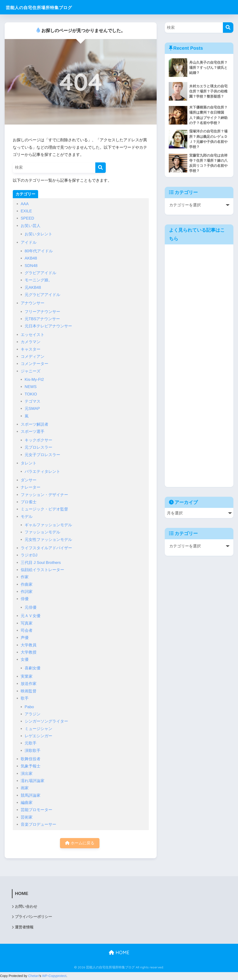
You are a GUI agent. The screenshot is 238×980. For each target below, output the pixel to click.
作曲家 (27, 584)
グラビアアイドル (40, 273)
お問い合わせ (26, 907)
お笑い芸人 (31, 226)
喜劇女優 (33, 668)
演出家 (27, 774)
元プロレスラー (38, 447)
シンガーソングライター (46, 721)
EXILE (26, 211)
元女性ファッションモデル (48, 540)
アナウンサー (33, 303)
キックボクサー (38, 440)
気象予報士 (31, 766)
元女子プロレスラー (42, 455)
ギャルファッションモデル (48, 525)
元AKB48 (33, 288)
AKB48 (31, 258)
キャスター (31, 349)
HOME (119, 953)
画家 (25, 788)
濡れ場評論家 (33, 781)
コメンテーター (35, 364)
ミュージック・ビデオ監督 (44, 509)
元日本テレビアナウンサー (48, 326)
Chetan (33, 976)
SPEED (27, 218)
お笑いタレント (38, 234)
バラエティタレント (42, 472)
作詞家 (27, 592)
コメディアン (33, 357)
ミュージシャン (38, 729)
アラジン (33, 714)
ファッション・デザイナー (44, 495)
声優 (25, 638)
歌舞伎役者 (31, 759)
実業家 (27, 676)
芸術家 (27, 817)
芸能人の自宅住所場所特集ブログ (48, 7)
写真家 (27, 623)
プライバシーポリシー (33, 917)
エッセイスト (33, 335)
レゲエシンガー (38, 736)
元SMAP (32, 409)
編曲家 (27, 803)
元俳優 (31, 607)
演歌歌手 (33, 751)
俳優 (25, 599)
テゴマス (33, 401)
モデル (27, 517)
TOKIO (31, 394)
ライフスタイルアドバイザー (46, 548)
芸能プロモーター (36, 810)
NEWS (31, 387)
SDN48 (31, 266)
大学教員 (29, 645)
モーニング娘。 (38, 280)
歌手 (25, 698)
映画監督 (29, 691)
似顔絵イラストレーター (42, 570)
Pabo (29, 707)
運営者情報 (24, 928)
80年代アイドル (39, 251)
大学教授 (29, 652)
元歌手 (31, 743)
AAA (25, 204)
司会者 (27, 630)
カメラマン (31, 342)
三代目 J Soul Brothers (41, 563)
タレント (29, 463)
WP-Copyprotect (54, 976)
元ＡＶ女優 (31, 616)
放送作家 (29, 684)
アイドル (29, 242)
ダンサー (29, 480)
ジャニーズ (31, 371)
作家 (25, 577)
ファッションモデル (42, 532)
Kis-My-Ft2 (34, 380)
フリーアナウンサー (42, 312)
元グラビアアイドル (42, 295)
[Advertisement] (199, 367)
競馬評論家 (31, 795)
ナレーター (31, 487)
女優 (25, 659)
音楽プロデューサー (38, 824)
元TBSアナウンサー (42, 319)
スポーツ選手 (33, 432)
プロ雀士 (29, 502)
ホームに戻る (80, 843)
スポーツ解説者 (35, 424)
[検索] (101, 168)
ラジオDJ (29, 555)
